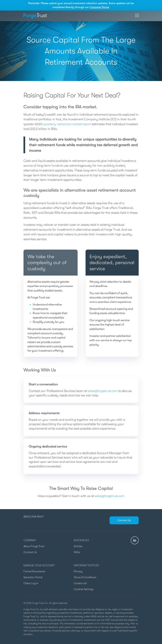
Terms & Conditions (85, 577)
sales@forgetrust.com (103, 391)
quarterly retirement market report (67, 124)
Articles (78, 546)
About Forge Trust (34, 546)
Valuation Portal (33, 577)
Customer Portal (99, 7)
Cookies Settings (84, 589)
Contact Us (124, 520)
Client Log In (31, 583)
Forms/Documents (34, 571)
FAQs (77, 552)
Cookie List (80, 583)
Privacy (78, 571)
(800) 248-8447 (34, 517)
